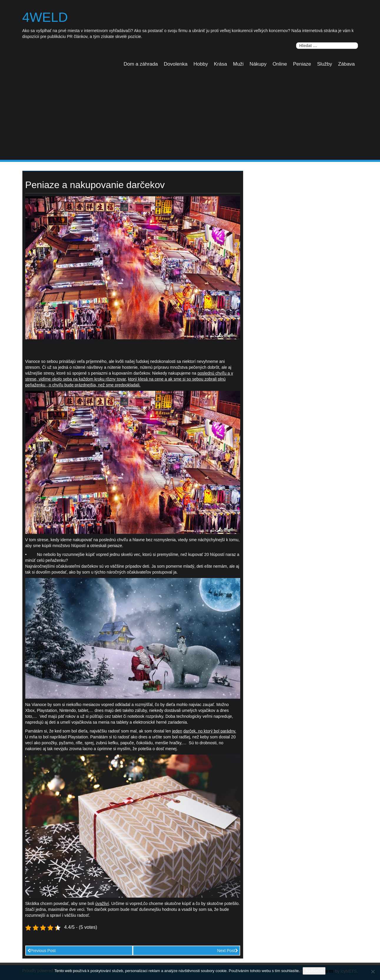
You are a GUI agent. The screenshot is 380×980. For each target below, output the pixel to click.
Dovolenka (176, 64)
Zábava (347, 64)
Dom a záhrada (141, 64)
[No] (373, 971)
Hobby (201, 64)
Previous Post (42, 951)
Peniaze (302, 64)
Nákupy (258, 64)
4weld (45, 17)
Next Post (228, 951)
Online (280, 64)
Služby (325, 64)
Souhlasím (314, 971)
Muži (238, 64)
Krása (220, 64)
